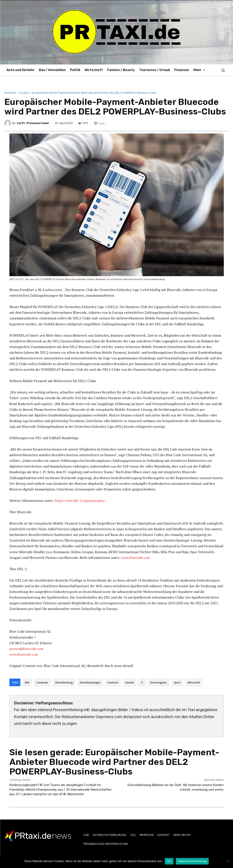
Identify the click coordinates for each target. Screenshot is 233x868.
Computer (42, 682)
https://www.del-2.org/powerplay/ (80, 501)
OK (169, 861)
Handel (130, 682)
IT (142, 682)
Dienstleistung (64, 682)
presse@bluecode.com (26, 649)
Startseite (10, 93)
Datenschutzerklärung (192, 861)
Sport (177, 682)
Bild (27, 682)
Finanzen (113, 682)
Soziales (24, 93)
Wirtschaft (194, 682)
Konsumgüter (159, 682)
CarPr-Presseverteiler (33, 123)
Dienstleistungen (90, 682)
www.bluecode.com (135, 558)
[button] (223, 70)
